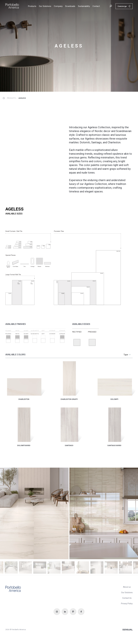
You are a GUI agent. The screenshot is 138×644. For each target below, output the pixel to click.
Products (11, 98)
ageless (22, 98)
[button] (131, 514)
